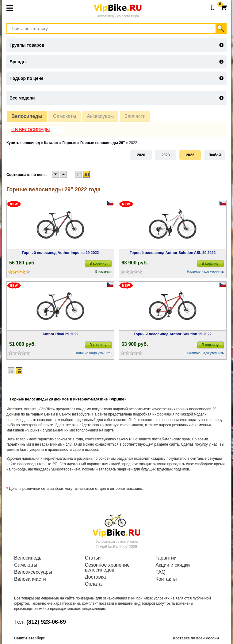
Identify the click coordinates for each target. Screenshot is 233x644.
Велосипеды (27, 116)
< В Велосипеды (31, 130)
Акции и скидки (173, 565)
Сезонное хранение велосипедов (107, 568)
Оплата (93, 584)
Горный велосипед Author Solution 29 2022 (173, 334)
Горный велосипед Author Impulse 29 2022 (60, 253)
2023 (166, 155)
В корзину (98, 263)
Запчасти (135, 116)
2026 (141, 155)
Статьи (93, 558)
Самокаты (65, 116)
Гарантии (166, 558)
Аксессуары (100, 116)
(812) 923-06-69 (46, 622)
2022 (190, 155)
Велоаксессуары (33, 572)
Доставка (95, 577)
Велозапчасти (30, 579)
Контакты (166, 579)
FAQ (160, 572)
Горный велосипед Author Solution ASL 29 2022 (173, 253)
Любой (215, 155)
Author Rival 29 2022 (60, 334)
